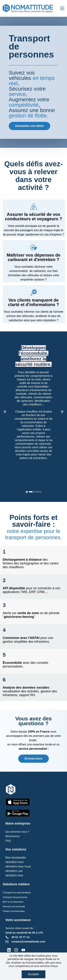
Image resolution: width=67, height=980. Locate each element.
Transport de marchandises (17, 893)
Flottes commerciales (14, 911)
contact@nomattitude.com (28, 941)
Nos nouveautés (16, 858)
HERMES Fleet (14, 862)
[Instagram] (16, 950)
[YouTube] (23, 950)
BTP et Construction (13, 902)
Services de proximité (14, 906)
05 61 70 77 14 (21, 937)
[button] (5, 412)
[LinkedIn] (9, 950)
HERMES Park (14, 875)
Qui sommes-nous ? (17, 832)
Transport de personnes (15, 897)
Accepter (33, 974)
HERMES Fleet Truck (18, 866)
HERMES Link (14, 871)
